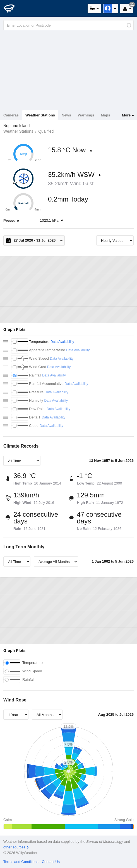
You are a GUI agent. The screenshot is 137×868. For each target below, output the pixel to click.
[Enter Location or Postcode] (68, 25)
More (126, 115)
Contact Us (51, 862)
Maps (106, 115)
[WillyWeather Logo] (13, 8)
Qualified (46, 131)
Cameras (11, 115)
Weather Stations (40, 115)
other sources (14, 847)
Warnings (86, 115)
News (66, 115)
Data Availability (62, 342)
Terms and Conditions (21, 862)
